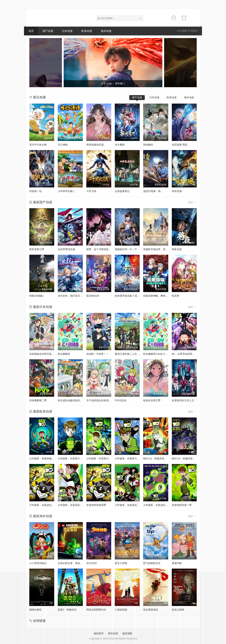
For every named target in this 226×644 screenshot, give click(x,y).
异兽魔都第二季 (38, 400)
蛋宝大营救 (121, 563)
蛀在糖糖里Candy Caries (157, 354)
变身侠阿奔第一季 (182, 505)
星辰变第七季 (37, 249)
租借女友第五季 (152, 400)
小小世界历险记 (38, 563)
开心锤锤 (63, 145)
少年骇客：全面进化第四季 (44, 505)
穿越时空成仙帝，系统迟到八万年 (162, 249)
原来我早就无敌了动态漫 (128, 296)
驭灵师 (176, 296)
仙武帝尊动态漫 (66, 249)
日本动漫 (67, 31)
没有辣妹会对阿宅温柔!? (43, 354)
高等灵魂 (177, 191)
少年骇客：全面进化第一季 (130, 505)
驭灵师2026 (93, 296)
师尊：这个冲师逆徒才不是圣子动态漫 (107, 249)
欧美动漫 (87, 31)
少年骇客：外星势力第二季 (101, 459)
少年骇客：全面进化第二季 (158, 505)
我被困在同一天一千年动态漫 (131, 249)
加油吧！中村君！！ (97, 354)
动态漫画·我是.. (180, 145)
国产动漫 (48, 31)
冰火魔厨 (120, 145)
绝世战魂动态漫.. (96, 145)
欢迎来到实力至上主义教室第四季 (190, 400)
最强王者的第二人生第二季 (130, 354)
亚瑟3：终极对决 (67, 610)
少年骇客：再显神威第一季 (44, 459)
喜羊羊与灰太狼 (38, 145)
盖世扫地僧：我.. (153, 191)
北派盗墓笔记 (122, 191)
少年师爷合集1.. (67, 191)
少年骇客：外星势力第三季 (130, 459)
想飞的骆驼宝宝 (152, 563)
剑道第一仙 (35, 191)
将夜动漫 (177, 249)
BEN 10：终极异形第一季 (157, 459)
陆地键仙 (148, 145)
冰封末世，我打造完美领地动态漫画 (78, 296)
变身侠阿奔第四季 (96, 505)
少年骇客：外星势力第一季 (73, 459)
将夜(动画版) (36, 296)
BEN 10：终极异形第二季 (186, 459)
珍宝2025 (92, 563)
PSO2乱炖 (121, 400)
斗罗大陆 (91, 191)
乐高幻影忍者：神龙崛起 (71, 563)
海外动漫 (106, 31)
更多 (192, 202)
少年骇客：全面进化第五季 (73, 505)
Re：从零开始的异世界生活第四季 (191, 354)
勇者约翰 (177, 563)
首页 (31, 31)
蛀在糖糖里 (64, 354)
